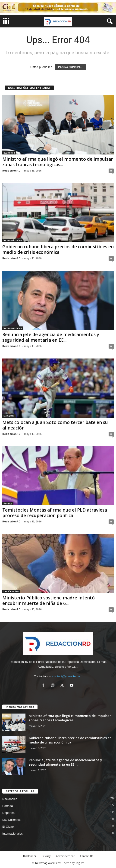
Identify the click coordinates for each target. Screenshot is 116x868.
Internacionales (13, 240)
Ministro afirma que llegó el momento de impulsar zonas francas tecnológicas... (58, 162)
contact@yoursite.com (67, 676)
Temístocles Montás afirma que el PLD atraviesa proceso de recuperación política (55, 513)
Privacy (46, 856)
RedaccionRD (11, 170)
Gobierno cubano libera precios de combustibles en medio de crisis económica (58, 249)
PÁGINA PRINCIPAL (70, 67)
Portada (8, 806)
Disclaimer (30, 856)
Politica (8, 504)
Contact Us (86, 856)
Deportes (9, 416)
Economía (9, 153)
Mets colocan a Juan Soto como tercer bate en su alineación (55, 425)
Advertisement (65, 856)
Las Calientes (11, 591)
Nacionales (10, 799)
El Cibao (8, 827)
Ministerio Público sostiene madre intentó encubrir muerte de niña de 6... (49, 601)
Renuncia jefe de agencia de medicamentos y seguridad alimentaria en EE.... (51, 337)
